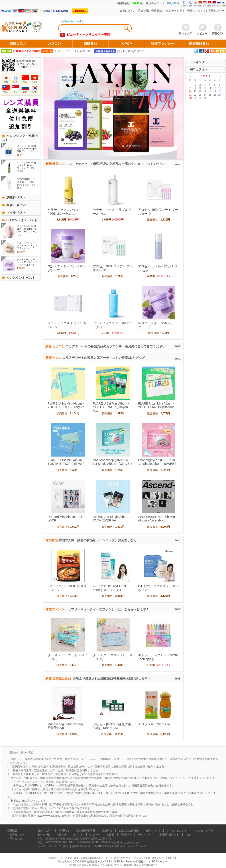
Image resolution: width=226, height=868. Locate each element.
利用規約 (64, 830)
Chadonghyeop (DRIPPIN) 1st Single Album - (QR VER (112, 462)
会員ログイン (128, 11)
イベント (78, 834)
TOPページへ (160, 862)
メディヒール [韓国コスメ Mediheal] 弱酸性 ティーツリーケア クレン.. (27, 150)
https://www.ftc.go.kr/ (49, 816)
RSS (188, 835)
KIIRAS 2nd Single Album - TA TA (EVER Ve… (111, 519)
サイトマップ (145, 834)
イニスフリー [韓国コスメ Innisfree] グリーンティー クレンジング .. (27, 167)
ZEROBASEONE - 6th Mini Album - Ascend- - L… (157, 519)
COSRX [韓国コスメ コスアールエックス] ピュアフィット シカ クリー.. (26, 183)
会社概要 (12, 830)
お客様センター (215, 11)
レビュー (95, 834)
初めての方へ (45, 830)
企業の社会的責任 (129, 830)
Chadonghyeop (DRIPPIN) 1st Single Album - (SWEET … (157, 464)
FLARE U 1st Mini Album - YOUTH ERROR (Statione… (158, 405)
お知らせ (61, 834)
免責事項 (107, 830)
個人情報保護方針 (86, 830)
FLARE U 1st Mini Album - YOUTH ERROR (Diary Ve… (68, 405)
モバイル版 (44, 834)
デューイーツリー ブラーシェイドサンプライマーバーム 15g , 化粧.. (27, 247)
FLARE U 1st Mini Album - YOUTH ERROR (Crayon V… (111, 407)
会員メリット (195, 11)
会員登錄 (157, 11)
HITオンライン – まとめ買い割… (73, 51)
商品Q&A (126, 834)
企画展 (110, 834)
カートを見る (177, 11)
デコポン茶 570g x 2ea (154, 724)
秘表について (153, 830)
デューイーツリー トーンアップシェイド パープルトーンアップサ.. (27, 264)
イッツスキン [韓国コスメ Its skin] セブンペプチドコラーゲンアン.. (27, 230)
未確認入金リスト (169, 834)
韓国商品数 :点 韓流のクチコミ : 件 (148, 3)
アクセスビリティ (177, 830)
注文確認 (143, 11)
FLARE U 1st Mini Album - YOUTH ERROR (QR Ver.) (66, 462)
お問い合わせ (15, 838)
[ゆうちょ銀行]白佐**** (130, 51)
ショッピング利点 (203, 830)
